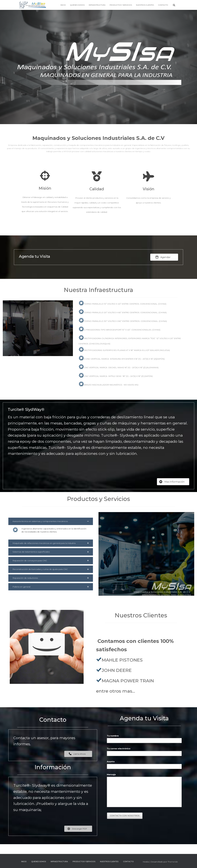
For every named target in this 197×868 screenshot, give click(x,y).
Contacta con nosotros (125, 816)
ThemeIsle (173, 862)
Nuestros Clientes (145, 5)
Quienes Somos (77, 5)
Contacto (163, 5)
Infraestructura (97, 5)
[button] (51, 521)
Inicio (63, 5)
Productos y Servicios (121, 5)
